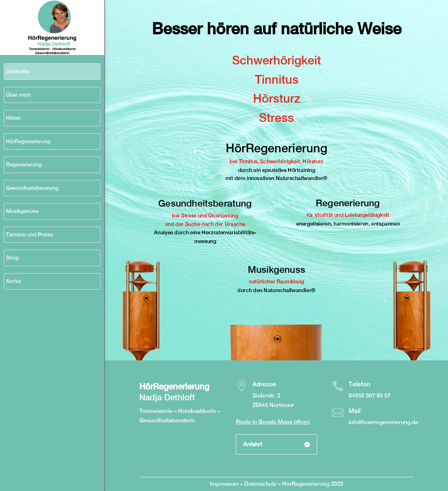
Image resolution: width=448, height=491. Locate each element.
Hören (13, 118)
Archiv (14, 281)
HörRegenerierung (28, 141)
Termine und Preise (29, 234)
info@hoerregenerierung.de (383, 422)
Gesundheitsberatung (32, 188)
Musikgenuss (22, 211)
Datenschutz (261, 484)
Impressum (224, 484)
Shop (12, 258)
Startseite (17, 71)
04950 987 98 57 (370, 396)
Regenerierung (24, 164)
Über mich (18, 95)
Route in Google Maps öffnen (273, 422)
